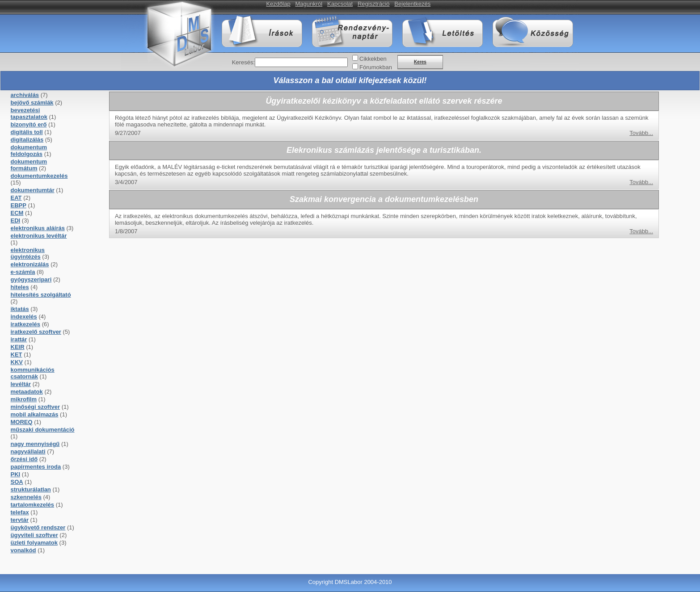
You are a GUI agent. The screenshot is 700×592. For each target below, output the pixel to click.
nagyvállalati (28, 451)
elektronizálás (30, 264)
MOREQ (22, 422)
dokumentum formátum (29, 165)
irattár (19, 339)
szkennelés (26, 497)
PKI (16, 474)
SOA (17, 482)
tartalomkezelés (33, 505)
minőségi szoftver (36, 407)
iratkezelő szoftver (36, 332)
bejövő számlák (32, 103)
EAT (16, 198)
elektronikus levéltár (39, 236)
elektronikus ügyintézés (28, 253)
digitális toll (27, 132)
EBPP (19, 205)
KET (17, 355)
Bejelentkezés (412, 4)
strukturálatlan (31, 489)
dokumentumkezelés (39, 176)
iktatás (20, 309)
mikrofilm (24, 399)
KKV (17, 362)
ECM (17, 213)
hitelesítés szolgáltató (41, 295)
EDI (16, 220)
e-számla (23, 272)
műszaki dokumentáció (43, 430)
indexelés (24, 317)
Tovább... (641, 133)
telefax (20, 512)
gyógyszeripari (31, 279)
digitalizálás (27, 140)
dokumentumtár (33, 190)
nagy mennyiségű (35, 444)
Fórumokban (376, 67)
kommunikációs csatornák (33, 373)
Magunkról (309, 4)
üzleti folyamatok (34, 543)
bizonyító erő (29, 124)
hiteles (20, 287)
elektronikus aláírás (38, 228)
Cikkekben (373, 59)
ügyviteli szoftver (34, 535)
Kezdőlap (278, 4)
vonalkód (23, 550)
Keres (420, 62)
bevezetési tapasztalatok (29, 113)
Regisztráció (374, 4)
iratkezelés (26, 324)
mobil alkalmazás (35, 414)
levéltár (21, 384)
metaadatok (27, 392)
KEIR (18, 347)
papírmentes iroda (36, 467)
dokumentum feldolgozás (29, 151)
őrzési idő (24, 459)
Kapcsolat (340, 4)
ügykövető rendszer (38, 527)
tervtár (20, 520)
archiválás (25, 95)
